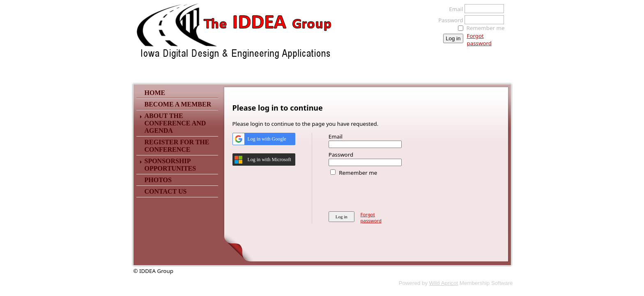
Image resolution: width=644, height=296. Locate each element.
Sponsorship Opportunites (170, 165)
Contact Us (166, 191)
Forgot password (479, 39)
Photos (158, 180)
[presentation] (391, 192)
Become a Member (178, 104)
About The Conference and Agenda (175, 123)
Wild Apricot (444, 283)
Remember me (486, 28)
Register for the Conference (177, 146)
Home (155, 93)
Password (448, 20)
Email (454, 9)
